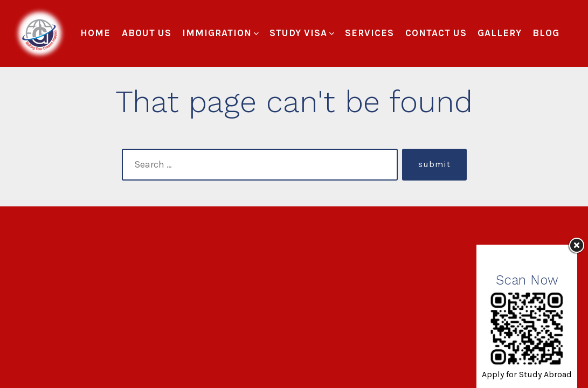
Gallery (500, 33)
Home (95, 33)
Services (369, 33)
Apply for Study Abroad (527, 374)
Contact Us (436, 33)
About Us (147, 33)
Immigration (220, 33)
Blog (546, 33)
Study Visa (302, 33)
